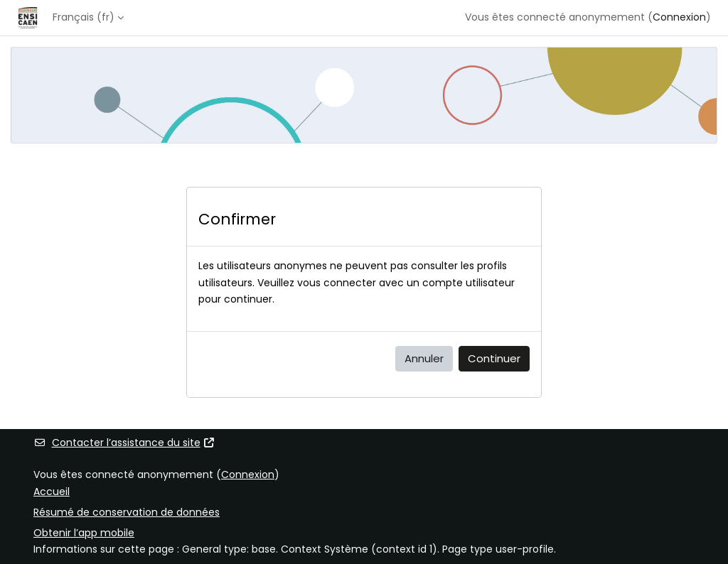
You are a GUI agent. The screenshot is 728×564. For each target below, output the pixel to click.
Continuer (494, 358)
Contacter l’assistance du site (124, 443)
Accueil (52, 492)
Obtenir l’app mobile (84, 533)
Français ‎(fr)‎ (84, 17)
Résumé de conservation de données (127, 512)
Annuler (424, 358)
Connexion (679, 17)
